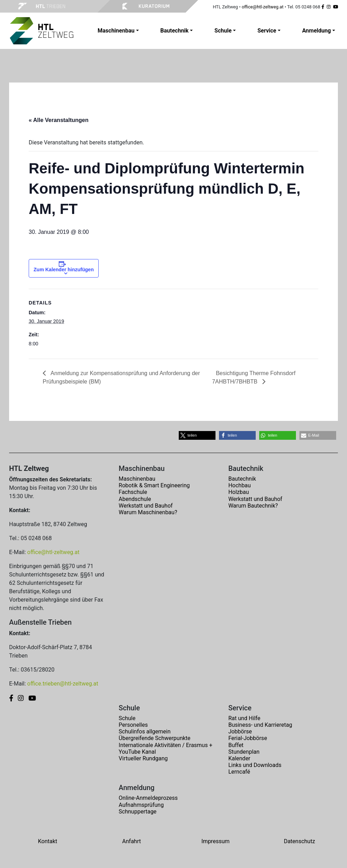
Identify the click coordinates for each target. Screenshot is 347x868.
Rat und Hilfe (244, 718)
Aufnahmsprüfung (141, 805)
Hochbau (240, 485)
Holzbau (239, 492)
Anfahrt (131, 841)
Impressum (216, 841)
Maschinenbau (137, 479)
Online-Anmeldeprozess (148, 798)
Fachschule (133, 492)
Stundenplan (244, 752)
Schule (127, 718)
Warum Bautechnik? (253, 506)
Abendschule (135, 499)
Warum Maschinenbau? (148, 512)
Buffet (236, 745)
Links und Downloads (255, 765)
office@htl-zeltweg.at (263, 7)
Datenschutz (299, 841)
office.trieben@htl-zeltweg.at (63, 684)
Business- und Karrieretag (260, 725)
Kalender (239, 758)
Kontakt (47, 841)
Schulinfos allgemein (144, 731)
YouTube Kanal (137, 752)
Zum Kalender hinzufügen (64, 270)
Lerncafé (239, 772)
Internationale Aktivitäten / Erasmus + (165, 745)
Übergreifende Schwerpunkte (154, 738)
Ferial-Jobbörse (248, 738)
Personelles (133, 725)
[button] (197, 435)
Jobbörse (240, 731)
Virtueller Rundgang (143, 758)
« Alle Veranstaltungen (59, 120)
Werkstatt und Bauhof (146, 506)
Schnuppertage (137, 812)
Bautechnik (242, 479)
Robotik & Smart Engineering (154, 485)
